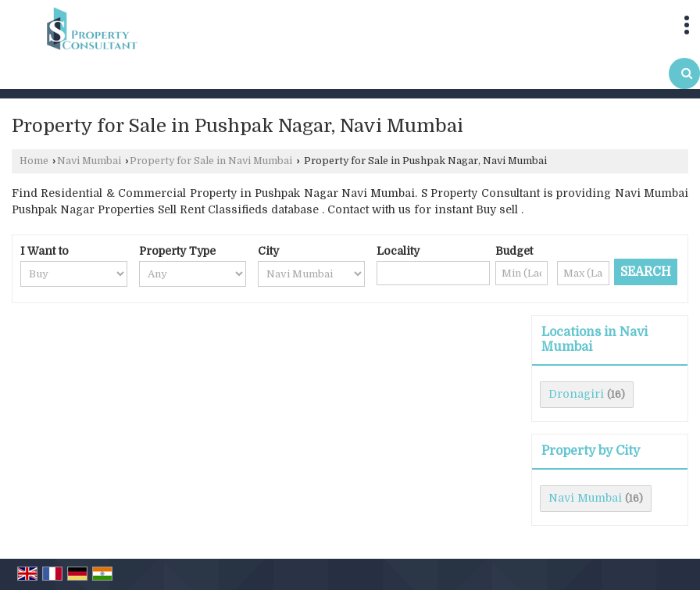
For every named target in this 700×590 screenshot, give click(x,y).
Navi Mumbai (89, 161)
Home (34, 161)
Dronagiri (576, 394)
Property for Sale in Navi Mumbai (211, 161)
